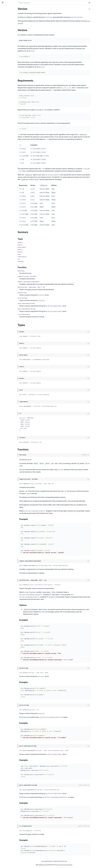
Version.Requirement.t (62, 406)
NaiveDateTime (6, 48)
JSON (3, 43)
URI (2, 62)
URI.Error (4, 334)
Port (3, 127)
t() (33, 259)
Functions (6, 74)
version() (35, 261)
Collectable (5, 188)
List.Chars (4, 202)
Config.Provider (6, 158)
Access (3, 83)
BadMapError (5, 263)
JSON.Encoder (6, 200)
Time (3, 58)
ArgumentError (6, 251)
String (3, 55)
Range (3, 100)
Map (3, 95)
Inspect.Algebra (6, 195)
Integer (3, 41)
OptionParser (5, 122)
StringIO (4, 130)
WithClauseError (6, 346)
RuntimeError (5, 320)
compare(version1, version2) (41, 276)
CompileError (5, 270)
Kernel (3, 11)
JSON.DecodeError (7, 298)
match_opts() (36, 247)
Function (4, 39)
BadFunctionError (7, 261)
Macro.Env (4, 222)
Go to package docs (60, 861)
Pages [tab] (3, 7)
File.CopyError (6, 282)
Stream (3, 102)
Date (3, 27)
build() (34, 243)
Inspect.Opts (5, 197)
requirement (52, 585)
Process (4, 172)
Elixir (8, 2)
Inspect (3, 193)
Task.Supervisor (6, 182)
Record (3, 50)
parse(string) (36, 293)
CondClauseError (7, 272)
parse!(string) (36, 298)
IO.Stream (4, 120)
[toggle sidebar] (24, 2)
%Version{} (35, 271)
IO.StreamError (6, 294)
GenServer (4, 165)
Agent (3, 151)
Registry (4, 175)
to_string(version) (38, 314)
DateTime (4, 29)
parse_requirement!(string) (40, 309)
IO (2, 115)
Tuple (3, 60)
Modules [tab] (11, 7)
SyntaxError (5, 322)
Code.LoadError (6, 268)
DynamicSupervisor (7, 163)
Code (3, 213)
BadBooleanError (6, 258)
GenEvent (4, 236)
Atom (3, 20)
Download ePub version (73, 861)
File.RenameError (6, 289)
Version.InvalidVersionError (10, 343)
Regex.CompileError (7, 317)
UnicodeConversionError (9, 339)
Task (3, 180)
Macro (3, 220)
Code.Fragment (6, 215)
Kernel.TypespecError (8, 301)
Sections (6, 68)
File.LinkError (5, 287)
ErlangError (5, 279)
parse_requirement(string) (40, 304)
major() (34, 245)
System (3, 132)
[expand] (25, 12)
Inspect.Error (5, 296)
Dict (2, 233)
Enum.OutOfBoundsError (9, 277)
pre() (33, 254)
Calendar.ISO (5, 140)
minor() (34, 250)
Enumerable (5, 190)
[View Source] (101, 332)
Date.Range (5, 86)
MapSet (4, 97)
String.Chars (5, 207)
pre (39, 428)
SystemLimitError (7, 327)
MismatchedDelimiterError (9, 308)
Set (2, 243)
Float (3, 36)
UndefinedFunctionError (9, 336)
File (2, 108)
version (44, 484)
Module (4, 46)
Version (4, 65)
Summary (6, 70)
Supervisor (4, 177)
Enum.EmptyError (7, 275)
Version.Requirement (8, 77)
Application (5, 153)
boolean (58, 360)
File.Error (4, 284)
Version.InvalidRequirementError (11, 341)
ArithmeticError (6, 253)
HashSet (4, 240)
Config (3, 156)
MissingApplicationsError (9, 310)
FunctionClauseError (8, 291)
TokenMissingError (7, 329)
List (2, 93)
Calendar (4, 138)
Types (5, 72)
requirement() (36, 257)
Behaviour (4, 231)
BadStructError (6, 228)
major (40, 422)
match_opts (61, 585)
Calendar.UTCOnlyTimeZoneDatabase (12, 145)
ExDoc (57, 865)
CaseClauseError (6, 265)
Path (3, 125)
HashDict (4, 238)
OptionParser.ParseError (9, 313)
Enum (3, 88)
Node (3, 168)
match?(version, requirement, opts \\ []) (45, 287)
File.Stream (5, 113)
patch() (34, 252)
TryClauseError (6, 331)
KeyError (4, 303)
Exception (4, 34)
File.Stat (4, 111)
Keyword (4, 90)
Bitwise (3, 24)
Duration (4, 32)
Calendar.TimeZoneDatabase (10, 143)
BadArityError (6, 256)
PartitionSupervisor (7, 170)
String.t (47, 336)
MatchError (5, 305)
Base (3, 22)
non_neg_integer (49, 348)
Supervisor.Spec (6, 245)
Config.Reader (6, 161)
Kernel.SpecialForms (7, 14)
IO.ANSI (4, 118)
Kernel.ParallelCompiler (8, 218)
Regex (3, 53)
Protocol (4, 204)
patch (40, 426)
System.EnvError (6, 324)
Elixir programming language (77, 865)
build (40, 420)
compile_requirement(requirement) (42, 282)
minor (40, 424)
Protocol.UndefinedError (9, 315)
